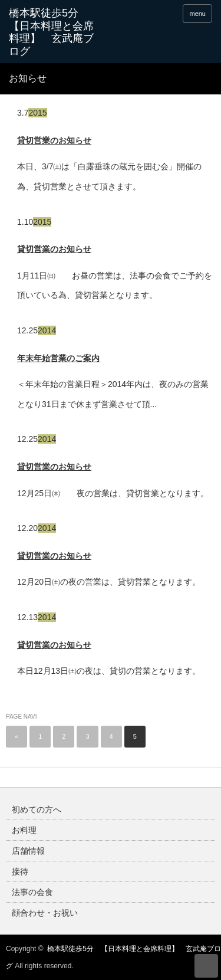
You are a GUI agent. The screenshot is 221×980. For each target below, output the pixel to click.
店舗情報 (28, 851)
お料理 (24, 830)
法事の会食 (32, 892)
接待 (20, 871)
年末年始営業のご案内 (58, 358)
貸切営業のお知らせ (54, 140)
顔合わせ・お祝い (45, 913)
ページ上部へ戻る (206, 966)
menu (197, 14)
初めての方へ (37, 809)
